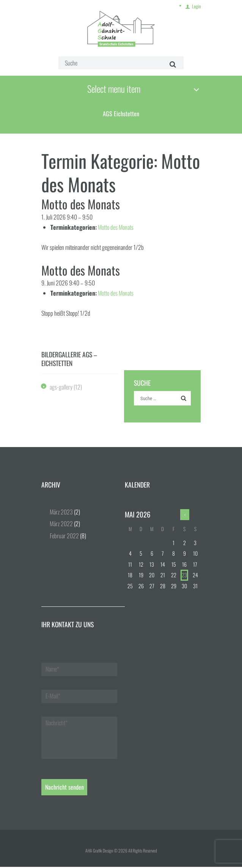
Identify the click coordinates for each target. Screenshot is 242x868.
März (61, 513)
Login (196, 5)
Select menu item (112, 89)
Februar (64, 536)
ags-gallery (61, 388)
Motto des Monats (116, 228)
